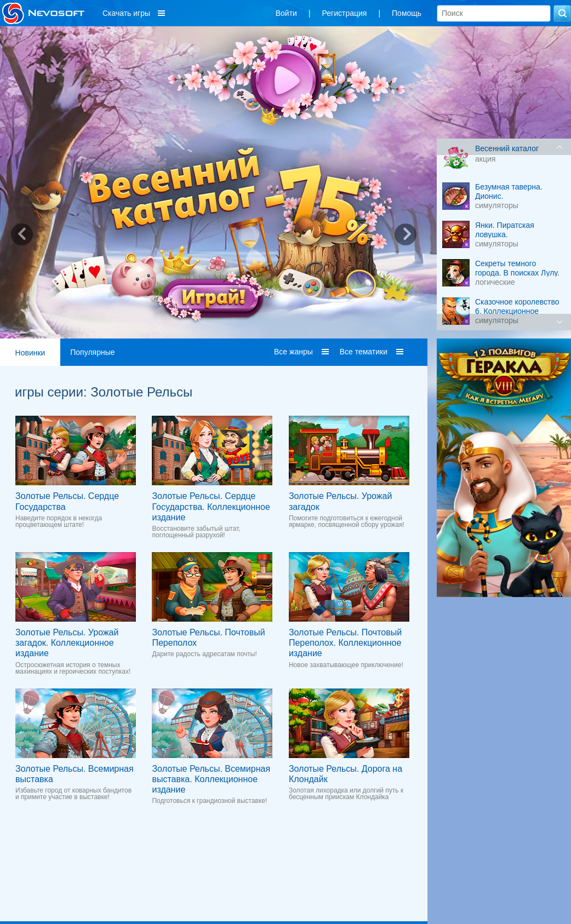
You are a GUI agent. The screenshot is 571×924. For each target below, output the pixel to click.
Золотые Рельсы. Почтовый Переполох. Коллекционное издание (345, 643)
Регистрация (345, 13)
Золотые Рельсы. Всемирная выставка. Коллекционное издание (211, 779)
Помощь (407, 13)
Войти (286, 13)
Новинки (30, 353)
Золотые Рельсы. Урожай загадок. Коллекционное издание (67, 643)
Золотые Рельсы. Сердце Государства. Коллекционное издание (211, 506)
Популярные (92, 352)
